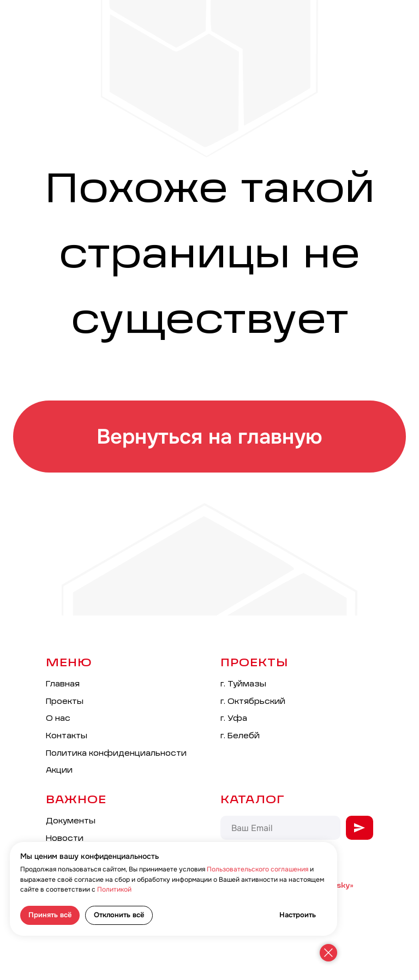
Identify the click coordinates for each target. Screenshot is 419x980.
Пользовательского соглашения (258, 869)
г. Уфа (234, 719)
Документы (71, 821)
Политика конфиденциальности (116, 754)
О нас (58, 719)
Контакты (67, 736)
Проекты (65, 702)
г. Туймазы (243, 684)
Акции (59, 770)
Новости (65, 839)
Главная (63, 684)
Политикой (114, 889)
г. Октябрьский (253, 702)
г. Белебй (240, 736)
